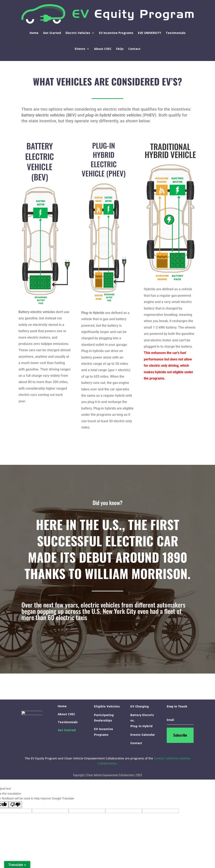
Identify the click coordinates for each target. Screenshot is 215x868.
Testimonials (176, 33)
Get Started (52, 33)
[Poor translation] (15, 805)
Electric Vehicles (78, 33)
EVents (80, 49)
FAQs (120, 49)
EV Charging (140, 706)
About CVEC (103, 49)
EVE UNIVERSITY (149, 33)
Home (34, 33)
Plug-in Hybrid (142, 726)
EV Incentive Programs (116, 33)
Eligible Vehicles (107, 706)
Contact (134, 49)
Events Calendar (143, 735)
